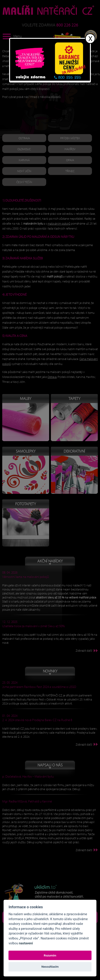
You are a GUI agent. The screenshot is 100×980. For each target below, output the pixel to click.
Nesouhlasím (50, 967)
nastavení (26, 943)
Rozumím (50, 955)
